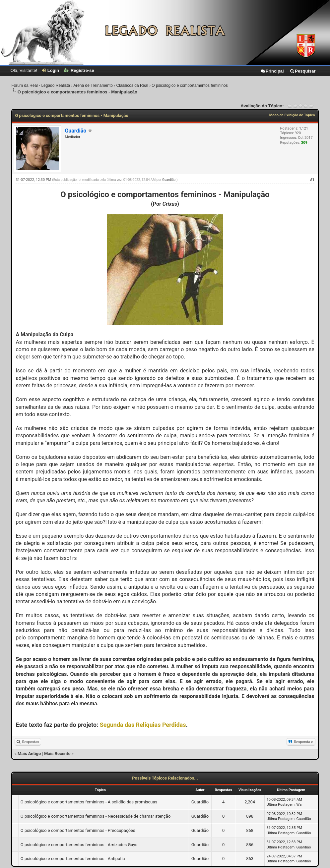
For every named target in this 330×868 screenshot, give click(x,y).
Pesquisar (302, 71)
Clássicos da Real (132, 85)
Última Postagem (281, 805)
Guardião (169, 180)
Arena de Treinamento (93, 85)
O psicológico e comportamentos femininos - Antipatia (73, 859)
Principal (272, 71)
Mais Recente (57, 754)
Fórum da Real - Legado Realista (41, 85)
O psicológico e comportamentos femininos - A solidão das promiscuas (89, 802)
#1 (312, 180)
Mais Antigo (29, 754)
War (300, 805)
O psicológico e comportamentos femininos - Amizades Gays (79, 845)
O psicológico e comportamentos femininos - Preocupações (78, 830)
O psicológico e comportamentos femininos (190, 85)
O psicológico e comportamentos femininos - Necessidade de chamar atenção (96, 816)
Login (50, 70)
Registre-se (79, 70)
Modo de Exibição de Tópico (292, 115)
